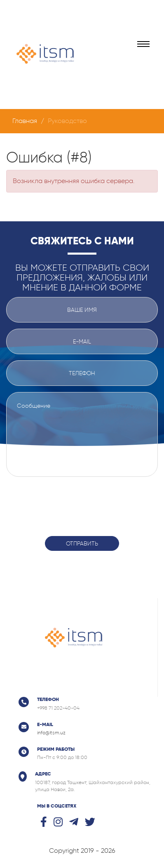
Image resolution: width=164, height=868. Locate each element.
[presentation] (82, 501)
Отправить (82, 543)
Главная (25, 121)
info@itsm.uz (51, 733)
